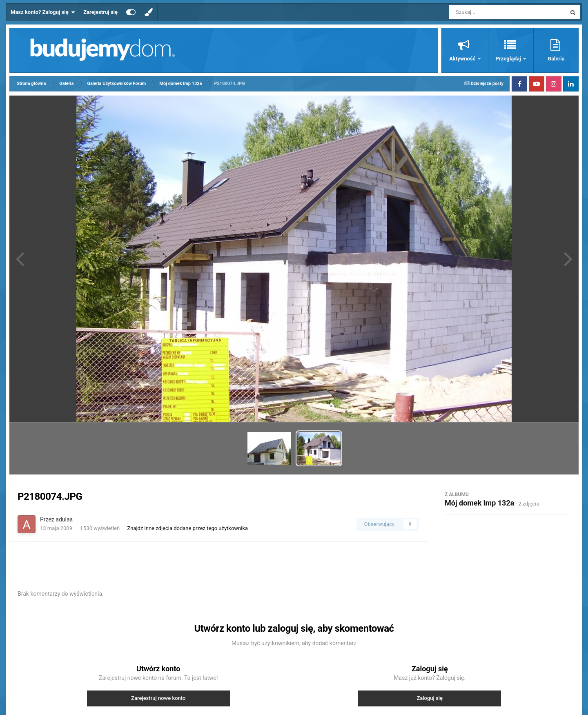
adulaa (64, 519)
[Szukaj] (489, 12)
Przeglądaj (509, 59)
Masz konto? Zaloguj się (43, 12)
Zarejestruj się (100, 12)
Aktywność (463, 59)
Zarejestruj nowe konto (158, 698)
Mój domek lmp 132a (479, 503)
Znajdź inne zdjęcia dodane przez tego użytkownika (187, 528)
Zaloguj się (430, 698)
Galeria (556, 59)
